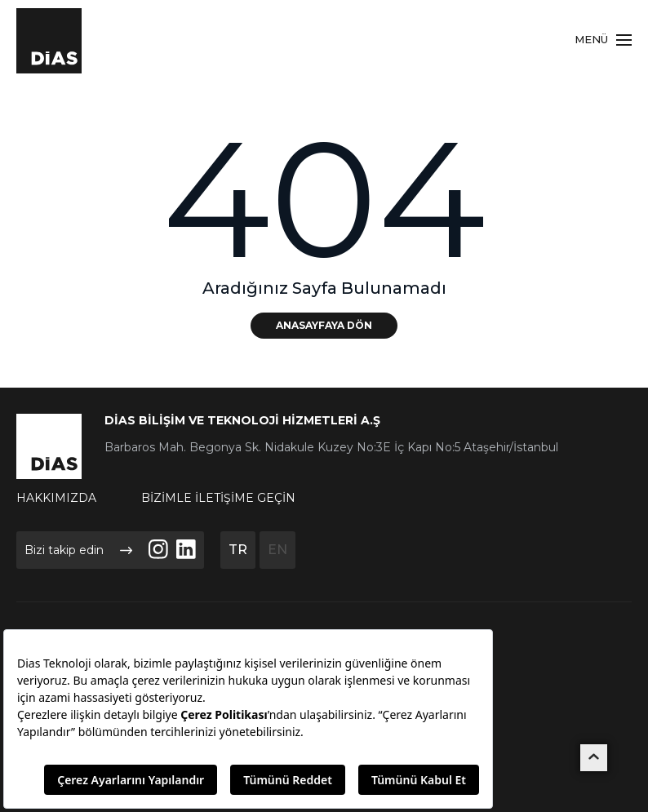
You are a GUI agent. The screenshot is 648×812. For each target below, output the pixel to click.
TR (238, 550)
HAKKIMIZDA (56, 498)
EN (277, 550)
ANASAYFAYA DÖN (324, 325)
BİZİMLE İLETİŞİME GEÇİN (218, 498)
